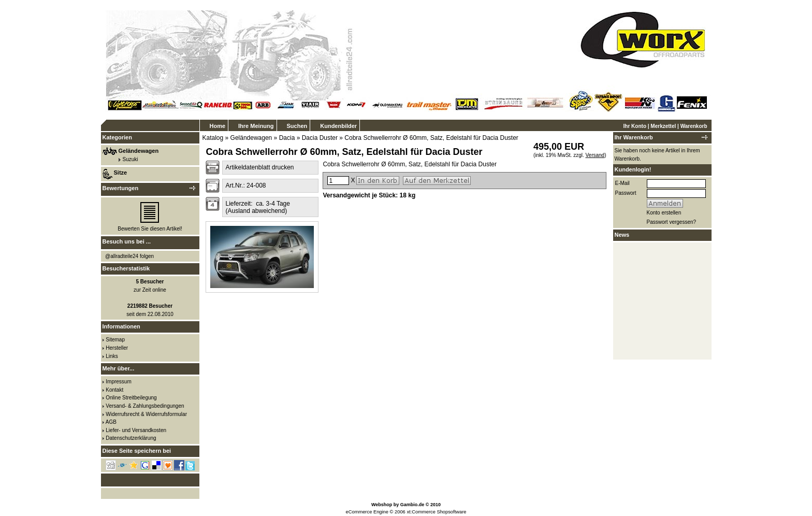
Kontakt (114, 390)
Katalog (213, 138)
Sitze (121, 173)
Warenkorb (694, 126)
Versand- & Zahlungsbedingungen (145, 406)
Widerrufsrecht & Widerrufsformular (146, 414)
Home (218, 126)
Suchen (297, 126)
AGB (111, 422)
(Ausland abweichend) (256, 211)
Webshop (382, 505)
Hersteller (117, 348)
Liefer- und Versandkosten (136, 430)
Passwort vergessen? (672, 222)
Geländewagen (251, 138)
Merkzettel (663, 126)
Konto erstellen (664, 213)
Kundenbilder (338, 126)
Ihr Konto (635, 126)
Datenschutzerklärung (131, 438)
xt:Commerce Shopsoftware (436, 512)
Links (112, 356)
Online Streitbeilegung (131, 398)
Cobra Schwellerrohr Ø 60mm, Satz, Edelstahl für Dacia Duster (431, 138)
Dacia (287, 138)
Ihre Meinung (256, 126)
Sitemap (115, 340)
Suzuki (130, 159)
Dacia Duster (320, 138)
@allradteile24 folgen (129, 256)
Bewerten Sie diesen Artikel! (150, 229)
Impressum (118, 382)
